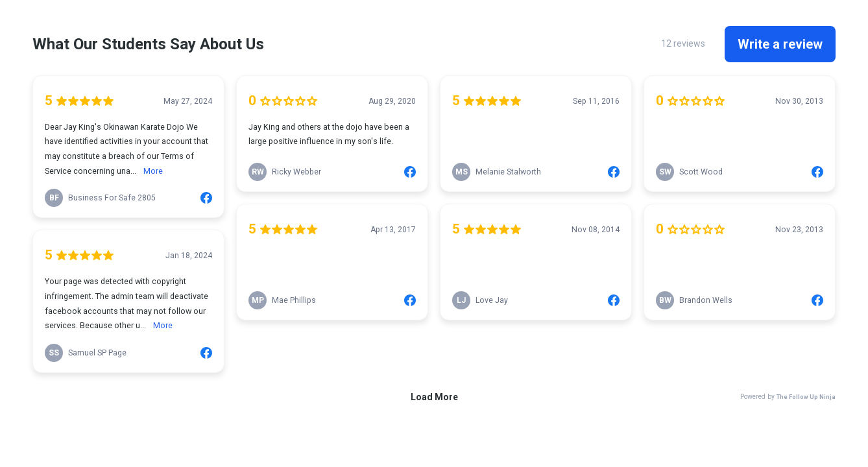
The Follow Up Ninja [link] (806, 397)
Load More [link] (434, 397)
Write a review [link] (780, 44)
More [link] (153, 171)
